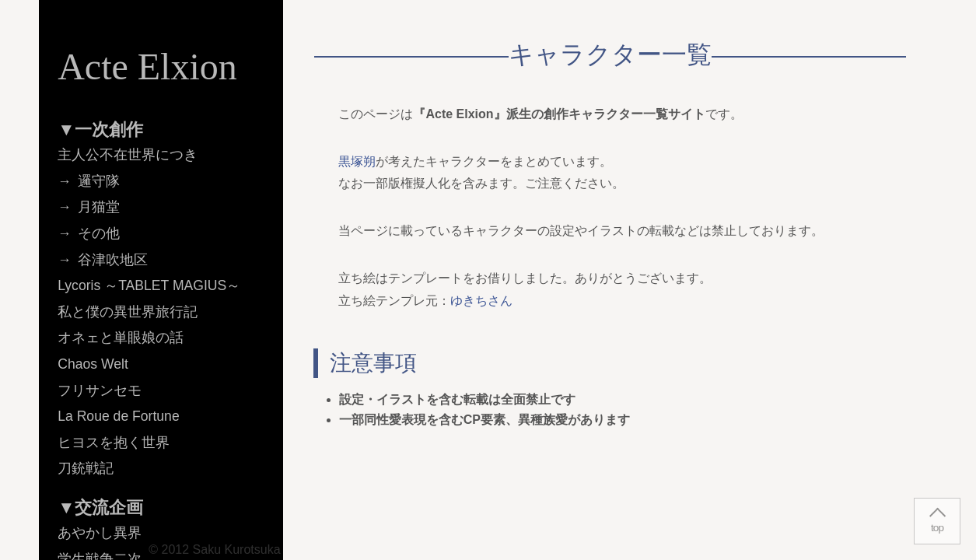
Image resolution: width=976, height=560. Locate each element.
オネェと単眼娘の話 (121, 338)
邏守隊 (99, 181)
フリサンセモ (100, 390)
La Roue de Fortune (119, 416)
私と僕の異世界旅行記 (128, 312)
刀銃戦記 (86, 468)
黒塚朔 (357, 161)
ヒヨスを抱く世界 (114, 443)
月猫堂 (99, 207)
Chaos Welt (93, 364)
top (937, 528)
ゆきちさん (481, 301)
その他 (99, 233)
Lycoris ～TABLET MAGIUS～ (149, 285)
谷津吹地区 (113, 260)
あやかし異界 (100, 533)
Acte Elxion (147, 66)
